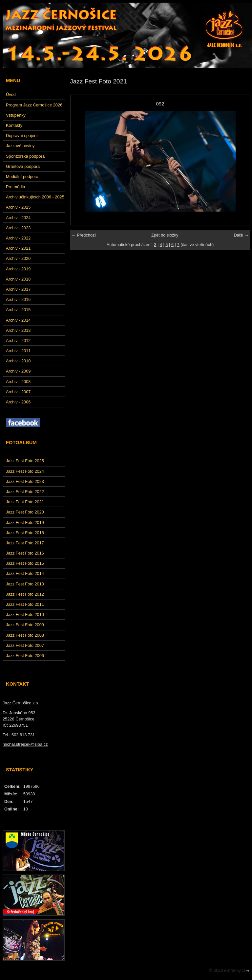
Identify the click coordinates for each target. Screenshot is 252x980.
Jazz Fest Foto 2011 (25, 604)
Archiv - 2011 (18, 351)
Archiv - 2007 (18, 392)
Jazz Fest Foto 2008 (25, 635)
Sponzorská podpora (25, 156)
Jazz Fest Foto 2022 (25, 492)
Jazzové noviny (20, 146)
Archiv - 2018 (18, 279)
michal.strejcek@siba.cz (25, 744)
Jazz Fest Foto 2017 (25, 543)
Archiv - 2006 (18, 402)
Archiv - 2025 (18, 207)
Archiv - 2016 (18, 299)
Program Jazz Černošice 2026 (34, 105)
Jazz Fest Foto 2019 (25, 523)
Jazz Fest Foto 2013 (25, 584)
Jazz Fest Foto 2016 (25, 553)
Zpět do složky (165, 235)
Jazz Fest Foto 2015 (25, 563)
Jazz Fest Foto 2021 (25, 502)
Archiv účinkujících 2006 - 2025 (35, 197)
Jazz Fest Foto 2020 (25, 512)
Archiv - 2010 (18, 361)
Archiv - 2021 (18, 248)
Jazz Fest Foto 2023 (25, 481)
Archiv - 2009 (18, 371)
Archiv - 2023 (18, 228)
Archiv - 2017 (18, 289)
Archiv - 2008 (18, 382)
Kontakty (14, 125)
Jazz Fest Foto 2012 (25, 594)
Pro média (15, 187)
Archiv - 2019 (18, 269)
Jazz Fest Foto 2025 (25, 461)
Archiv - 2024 (18, 218)
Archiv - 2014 (18, 320)
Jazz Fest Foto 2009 (25, 625)
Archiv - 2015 (18, 310)
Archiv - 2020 (18, 258)
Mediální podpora (22, 177)
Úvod (11, 94)
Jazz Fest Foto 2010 (25, 615)
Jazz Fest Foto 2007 (25, 645)
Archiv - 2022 (18, 238)
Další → (241, 235)
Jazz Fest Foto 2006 (25, 656)
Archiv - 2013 (18, 330)
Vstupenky (16, 115)
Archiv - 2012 (18, 341)
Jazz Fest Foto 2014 (25, 573)
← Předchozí (84, 235)
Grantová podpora (23, 166)
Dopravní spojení (22, 136)
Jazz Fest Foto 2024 (25, 471)
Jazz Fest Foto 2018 (25, 533)
